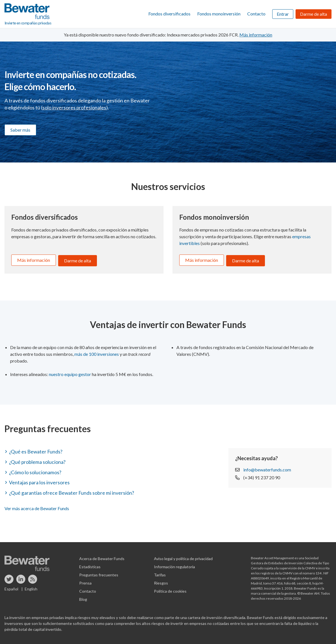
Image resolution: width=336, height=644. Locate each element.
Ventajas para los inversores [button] (39, 481)
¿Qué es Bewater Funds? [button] (36, 450)
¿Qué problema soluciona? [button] (38, 460)
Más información (34, 260)
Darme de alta (314, 14)
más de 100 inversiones (97, 353)
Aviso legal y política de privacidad (183, 557)
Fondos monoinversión (219, 14)
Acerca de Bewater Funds (102, 557)
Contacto (256, 14)
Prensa (85, 581)
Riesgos (161, 581)
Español (11, 587)
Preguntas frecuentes (99, 573)
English (31, 587)
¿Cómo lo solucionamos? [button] (35, 471)
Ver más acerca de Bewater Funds (37, 507)
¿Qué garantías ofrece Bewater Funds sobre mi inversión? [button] (72, 491)
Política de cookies (170, 589)
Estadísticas (90, 565)
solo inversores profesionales (74, 107)
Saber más (20, 130)
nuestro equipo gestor (70, 373)
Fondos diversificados (169, 14)
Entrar (283, 14)
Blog (83, 598)
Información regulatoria (174, 565)
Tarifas (160, 573)
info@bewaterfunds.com (267, 468)
